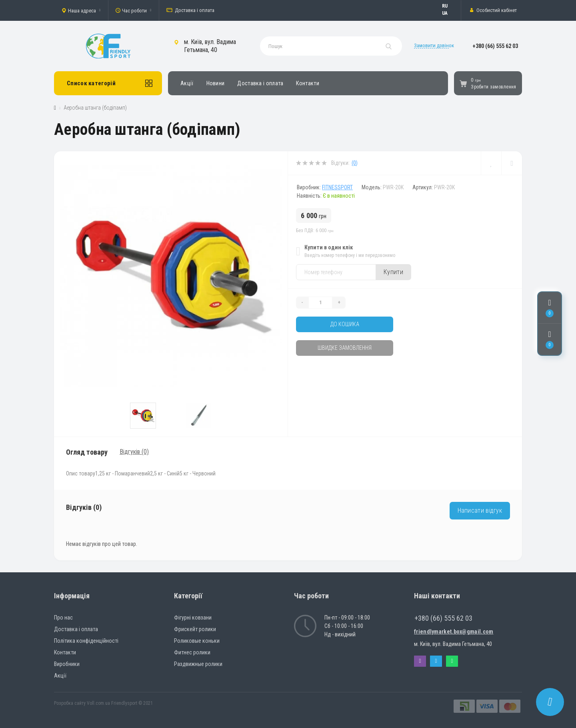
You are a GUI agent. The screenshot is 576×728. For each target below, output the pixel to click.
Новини (216, 83)
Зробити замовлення (493, 87)
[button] (81, 10)
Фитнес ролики (192, 652)
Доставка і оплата (190, 10)
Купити (393, 272)
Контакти (307, 83)
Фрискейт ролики (195, 629)
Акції (187, 83)
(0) (355, 163)
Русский (449, 6)
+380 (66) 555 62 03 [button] (443, 618)
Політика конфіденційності (86, 641)
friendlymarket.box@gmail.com (454, 632)
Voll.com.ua (98, 703)
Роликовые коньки (197, 641)
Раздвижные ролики (198, 664)
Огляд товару (87, 452)
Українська (449, 13)
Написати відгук (480, 510)
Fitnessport (337, 187)
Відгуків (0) (134, 452)
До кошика (345, 324)
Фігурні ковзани (193, 618)
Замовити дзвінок (434, 45)
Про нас (63, 618)
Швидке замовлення (345, 348)
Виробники (67, 664)
